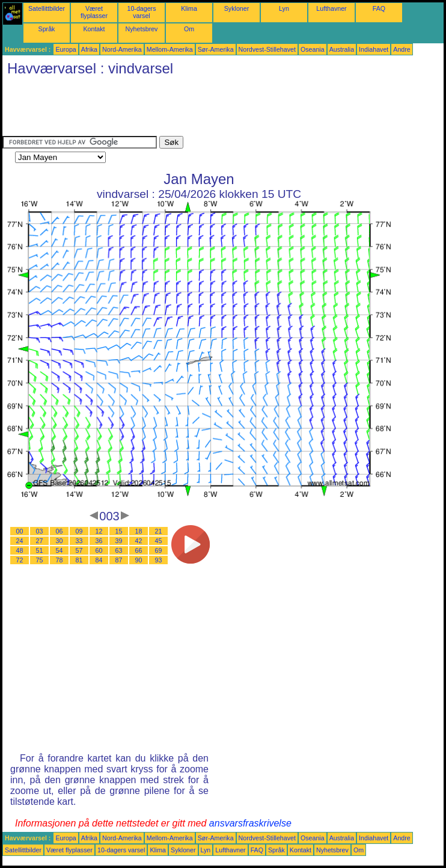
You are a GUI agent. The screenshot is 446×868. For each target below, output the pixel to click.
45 (159, 541)
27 (40, 541)
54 (60, 550)
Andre (402, 49)
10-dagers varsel (142, 12)
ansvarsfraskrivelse (250, 823)
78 (60, 560)
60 (99, 550)
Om (189, 29)
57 (79, 550)
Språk (47, 29)
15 (119, 531)
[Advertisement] (221, 109)
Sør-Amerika (216, 49)
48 (20, 550)
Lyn (284, 8)
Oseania (313, 49)
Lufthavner (331, 8)
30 (60, 541)
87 (119, 560)
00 (20, 531)
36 (99, 541)
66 (139, 550)
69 (159, 550)
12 (99, 531)
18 (139, 531)
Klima (189, 8)
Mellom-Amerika (170, 49)
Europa (66, 49)
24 (20, 541)
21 (159, 531)
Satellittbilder (47, 8)
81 (79, 560)
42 (139, 541)
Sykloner (237, 8)
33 (79, 541)
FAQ (379, 8)
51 (40, 550)
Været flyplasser (94, 12)
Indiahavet (374, 49)
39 (119, 541)
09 (79, 531)
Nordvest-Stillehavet (267, 49)
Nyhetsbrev (142, 29)
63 (119, 550)
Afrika (89, 49)
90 (139, 560)
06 (60, 531)
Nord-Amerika (122, 49)
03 (40, 531)
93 (159, 560)
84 (99, 560)
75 (40, 560)
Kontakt (94, 29)
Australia (342, 49)
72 (20, 560)
